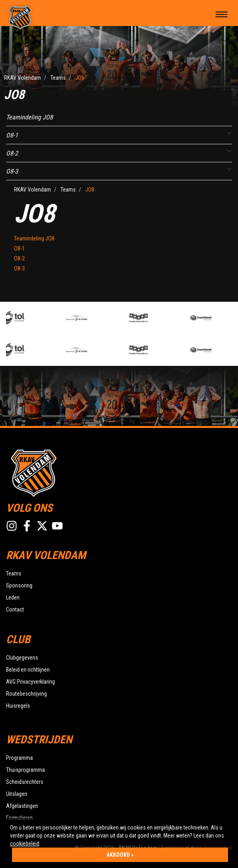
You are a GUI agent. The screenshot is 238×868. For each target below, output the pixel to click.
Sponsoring (19, 585)
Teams (14, 573)
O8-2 (12, 153)
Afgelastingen (22, 806)
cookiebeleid (25, 844)
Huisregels (18, 706)
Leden (13, 598)
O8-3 (12, 171)
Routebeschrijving (26, 694)
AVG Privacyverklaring (30, 682)
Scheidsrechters (25, 782)
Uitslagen (17, 794)
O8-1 (12, 135)
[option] (36, 318)
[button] (229, 133)
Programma (19, 758)
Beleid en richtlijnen (28, 670)
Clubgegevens (22, 658)
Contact (15, 610)
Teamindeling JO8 (29, 117)
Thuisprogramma (25, 770)
